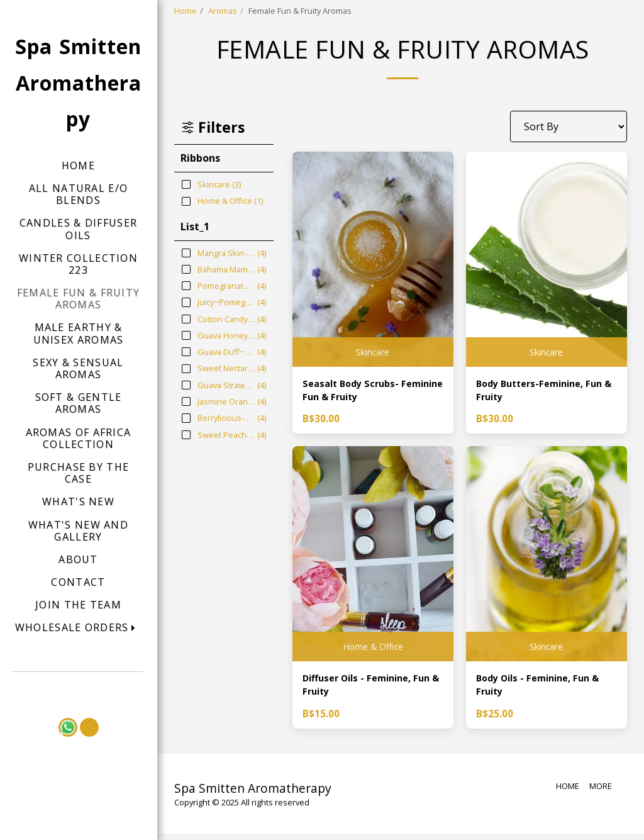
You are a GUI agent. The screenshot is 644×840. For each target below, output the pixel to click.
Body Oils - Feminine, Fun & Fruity (544, 690)
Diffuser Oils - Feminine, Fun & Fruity (373, 690)
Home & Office (373, 648)
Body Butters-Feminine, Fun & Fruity (546, 392)
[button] (78, 628)
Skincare (373, 351)
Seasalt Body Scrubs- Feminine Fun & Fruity (357, 392)
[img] (373, 259)
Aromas (223, 11)
